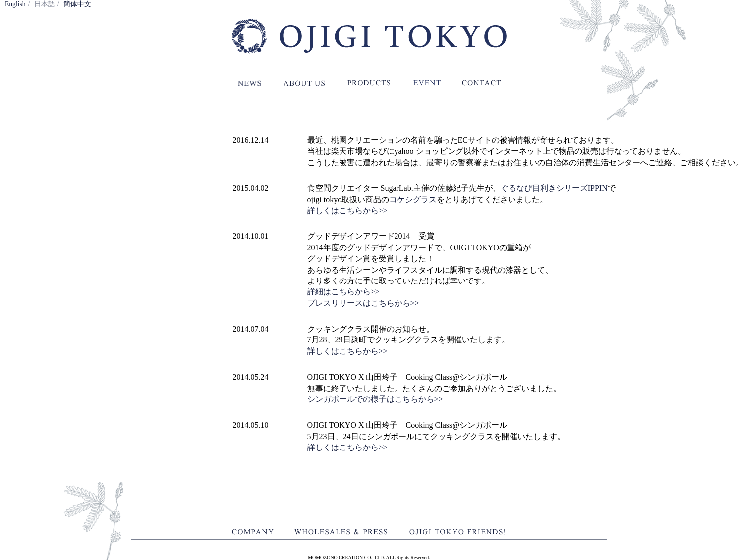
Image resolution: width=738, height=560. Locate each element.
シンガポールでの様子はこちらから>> (375, 399)
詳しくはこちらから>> (347, 210)
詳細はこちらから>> (343, 292)
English (15, 4)
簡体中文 (77, 4)
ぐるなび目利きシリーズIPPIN (554, 188)
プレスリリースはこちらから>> (363, 303)
